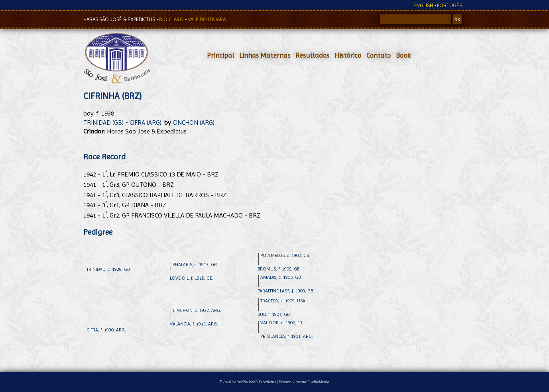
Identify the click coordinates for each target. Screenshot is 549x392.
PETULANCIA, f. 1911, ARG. (287, 336)
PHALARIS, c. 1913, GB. (195, 265)
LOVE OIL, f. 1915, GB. (192, 278)
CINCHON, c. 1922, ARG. (197, 310)
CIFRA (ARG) (146, 122)
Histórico (348, 55)
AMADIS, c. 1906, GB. (281, 277)
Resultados (312, 55)
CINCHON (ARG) (194, 122)
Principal (220, 55)
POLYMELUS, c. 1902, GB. (285, 255)
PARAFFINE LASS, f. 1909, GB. (286, 291)
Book (403, 55)
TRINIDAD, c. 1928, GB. (109, 269)
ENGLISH (423, 5)
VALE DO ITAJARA (207, 19)
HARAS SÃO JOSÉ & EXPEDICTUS (120, 19)
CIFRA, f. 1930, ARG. (106, 330)
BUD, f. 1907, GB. (274, 314)
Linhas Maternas (265, 55)
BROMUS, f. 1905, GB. (279, 269)
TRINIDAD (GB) (103, 122)
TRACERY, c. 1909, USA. (283, 301)
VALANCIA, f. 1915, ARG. (194, 324)
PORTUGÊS (450, 5)
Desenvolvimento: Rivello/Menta (304, 382)
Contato (379, 55)
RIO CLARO (172, 19)
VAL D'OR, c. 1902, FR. (282, 323)
